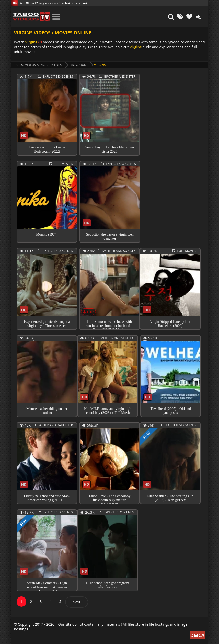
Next (77, 602)
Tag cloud (78, 65)
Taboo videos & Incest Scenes (38, 65)
